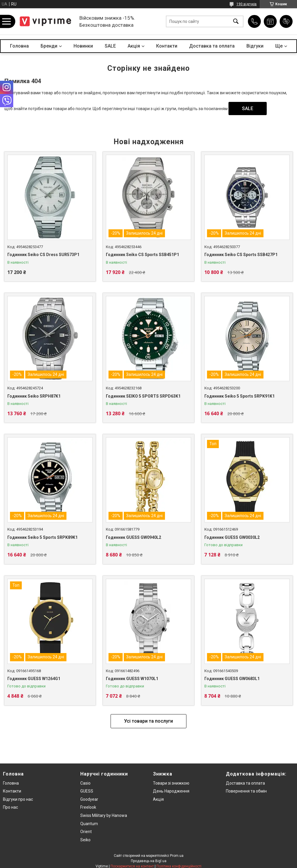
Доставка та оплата (212, 46)
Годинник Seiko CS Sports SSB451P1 (142, 255)
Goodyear (89, 799)
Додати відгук (286, 21)
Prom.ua (177, 856)
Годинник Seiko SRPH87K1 (34, 396)
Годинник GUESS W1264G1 (34, 679)
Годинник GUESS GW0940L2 (134, 537)
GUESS (87, 791)
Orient (86, 832)
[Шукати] (236, 22)
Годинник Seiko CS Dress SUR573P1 (43, 255)
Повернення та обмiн (246, 791)
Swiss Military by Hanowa (104, 815)
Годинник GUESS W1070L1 (132, 679)
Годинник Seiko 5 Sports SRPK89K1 (42, 537)
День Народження (171, 791)
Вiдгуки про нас (18, 799)
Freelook (88, 807)
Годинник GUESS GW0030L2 (232, 537)
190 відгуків (247, 4)
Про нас (10, 807)
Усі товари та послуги (148, 721)
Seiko (85, 840)
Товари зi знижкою (171, 783)
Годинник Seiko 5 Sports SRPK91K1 (240, 396)
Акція (158, 799)
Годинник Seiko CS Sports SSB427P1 (241, 255)
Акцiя (134, 46)
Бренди (49, 46)
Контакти (167, 46)
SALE (110, 46)
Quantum (89, 824)
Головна (19, 46)
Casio (85, 783)
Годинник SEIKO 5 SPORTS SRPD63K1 (143, 396)
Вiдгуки (255, 46)
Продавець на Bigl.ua (149, 861)
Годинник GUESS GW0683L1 (232, 679)
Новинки (83, 46)
